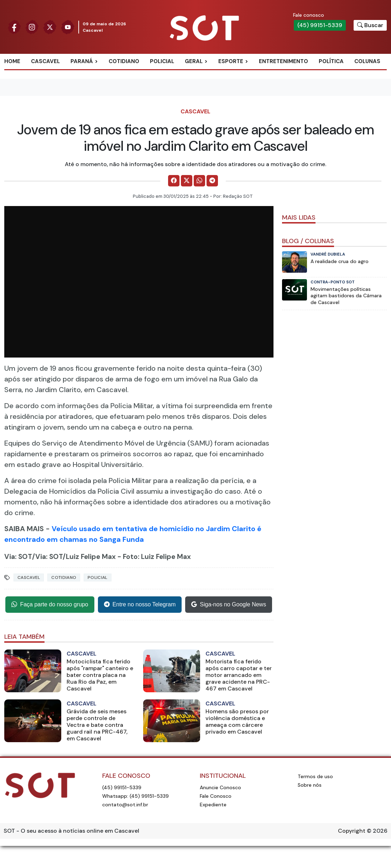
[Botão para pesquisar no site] (370, 25)
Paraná (82, 61)
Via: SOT (18, 557)
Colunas (367, 61)
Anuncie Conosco (220, 787)
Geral (194, 61)
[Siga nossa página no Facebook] (14, 27)
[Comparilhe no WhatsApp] (199, 181)
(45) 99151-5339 (320, 25)
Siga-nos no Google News (229, 605)
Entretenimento (283, 61)
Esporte (231, 61)
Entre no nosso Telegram (140, 605)
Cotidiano (124, 61)
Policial (162, 61)
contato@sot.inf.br (125, 805)
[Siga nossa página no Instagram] (32, 27)
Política (331, 61)
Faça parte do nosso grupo (50, 605)
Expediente (213, 805)
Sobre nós (310, 785)
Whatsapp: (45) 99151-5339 (135, 796)
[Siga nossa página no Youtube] (68, 27)
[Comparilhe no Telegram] (212, 181)
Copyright (352, 831)
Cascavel (45, 61)
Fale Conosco (216, 796)
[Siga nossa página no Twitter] (50, 27)
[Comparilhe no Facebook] (174, 181)
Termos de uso (315, 776)
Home (12, 61)
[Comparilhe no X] (187, 181)
